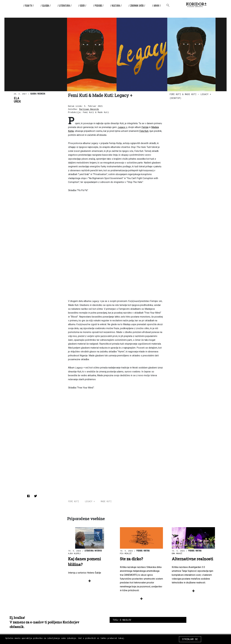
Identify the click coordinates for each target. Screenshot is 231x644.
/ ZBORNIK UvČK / (137, 6)
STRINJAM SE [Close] (190, 639)
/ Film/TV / (29, 6)
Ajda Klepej (74, 553)
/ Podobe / (98, 6)
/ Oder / (82, 6)
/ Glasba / (46, 6)
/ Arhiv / (156, 6)
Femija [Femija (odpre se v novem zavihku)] (145, 127)
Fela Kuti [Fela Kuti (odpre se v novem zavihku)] (144, 131)
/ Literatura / (65, 6)
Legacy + (90, 501)
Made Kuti (106, 501)
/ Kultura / (116, 6)
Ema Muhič (177, 553)
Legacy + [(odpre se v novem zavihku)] (122, 127)
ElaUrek (17, 100)
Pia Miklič (126, 553)
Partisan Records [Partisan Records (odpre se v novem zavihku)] (89, 109)
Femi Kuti (74, 501)
